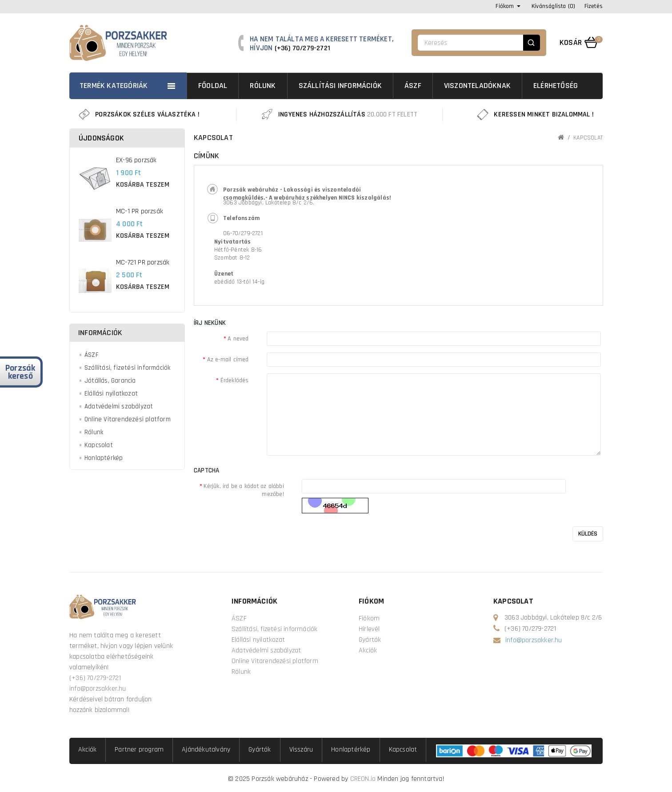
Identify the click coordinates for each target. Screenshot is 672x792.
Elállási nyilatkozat (111, 394)
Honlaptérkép (104, 458)
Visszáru (301, 750)
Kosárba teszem (143, 185)
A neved (238, 339)
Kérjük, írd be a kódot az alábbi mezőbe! (244, 490)
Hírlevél (369, 629)
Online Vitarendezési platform (128, 419)
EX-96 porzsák (136, 160)
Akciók (368, 650)
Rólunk (263, 86)
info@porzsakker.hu (98, 689)
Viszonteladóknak (477, 86)
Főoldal (213, 86)
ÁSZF (413, 86)
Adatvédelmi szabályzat (119, 406)
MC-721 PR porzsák (143, 262)
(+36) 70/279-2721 (302, 48)
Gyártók (370, 640)
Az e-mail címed (228, 360)
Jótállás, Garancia (110, 381)
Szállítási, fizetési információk (127, 368)
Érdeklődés (235, 380)
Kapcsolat (99, 445)
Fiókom (369, 618)
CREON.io (363, 779)
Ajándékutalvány (206, 750)
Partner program (139, 750)
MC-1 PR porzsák (140, 211)
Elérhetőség (556, 86)
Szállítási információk (340, 86)
